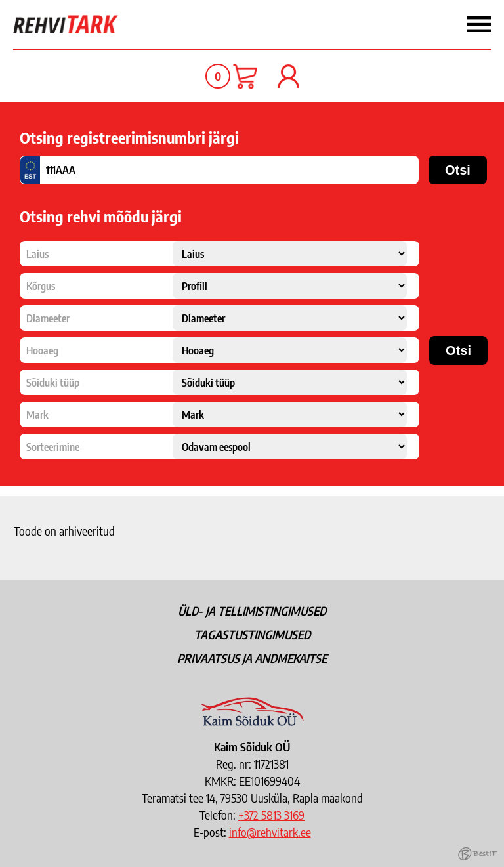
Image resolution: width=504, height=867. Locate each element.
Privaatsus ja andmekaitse (252, 658)
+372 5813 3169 (271, 815)
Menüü (318, 24)
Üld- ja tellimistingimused (252, 611)
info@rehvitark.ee (270, 832)
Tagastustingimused (252, 634)
